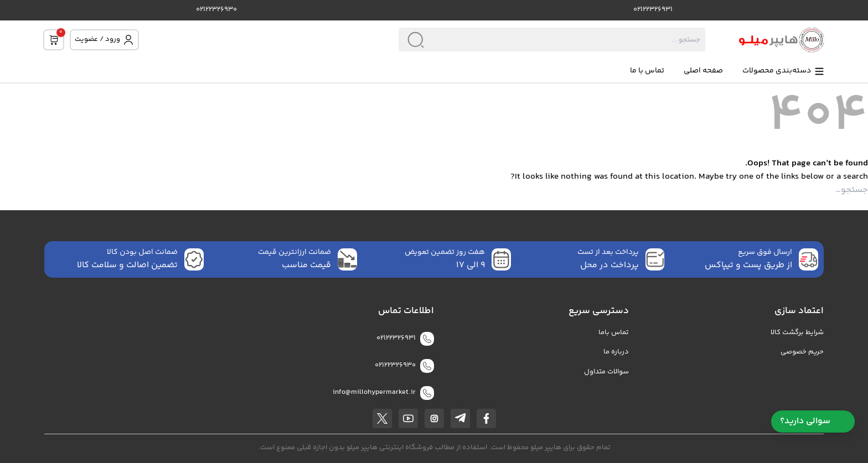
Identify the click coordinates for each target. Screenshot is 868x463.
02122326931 (653, 10)
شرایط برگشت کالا (797, 333)
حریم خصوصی (802, 352)
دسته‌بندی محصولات (784, 71)
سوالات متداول (606, 372)
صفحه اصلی (703, 71)
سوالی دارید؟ (813, 421)
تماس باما (614, 333)
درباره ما (616, 352)
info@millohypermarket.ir (374, 392)
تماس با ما (647, 71)
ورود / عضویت (104, 40)
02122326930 (216, 10)
